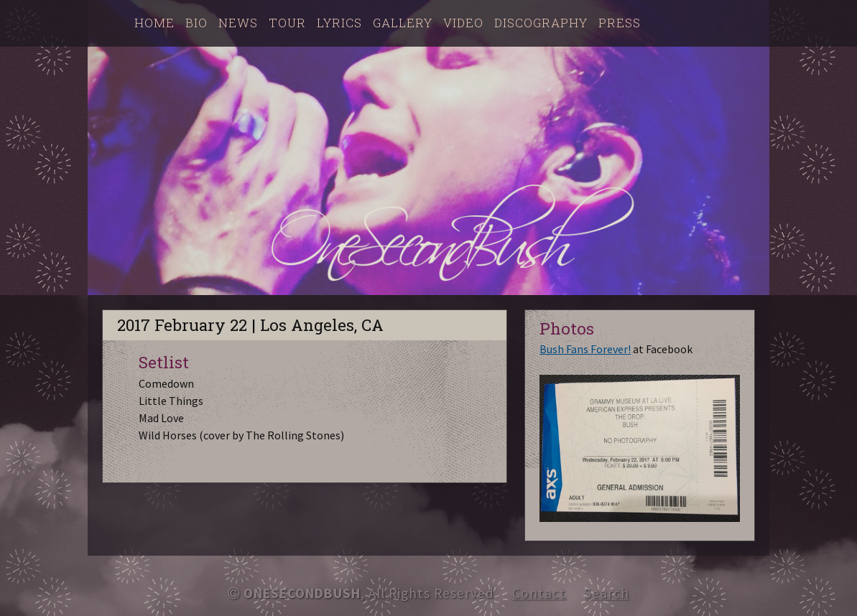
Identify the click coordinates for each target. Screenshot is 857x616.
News (238, 23)
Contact (539, 593)
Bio (196, 23)
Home (154, 23)
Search (607, 593)
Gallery (403, 23)
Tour (287, 23)
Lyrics (339, 23)
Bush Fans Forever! (585, 349)
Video (463, 23)
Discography (541, 23)
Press (620, 23)
